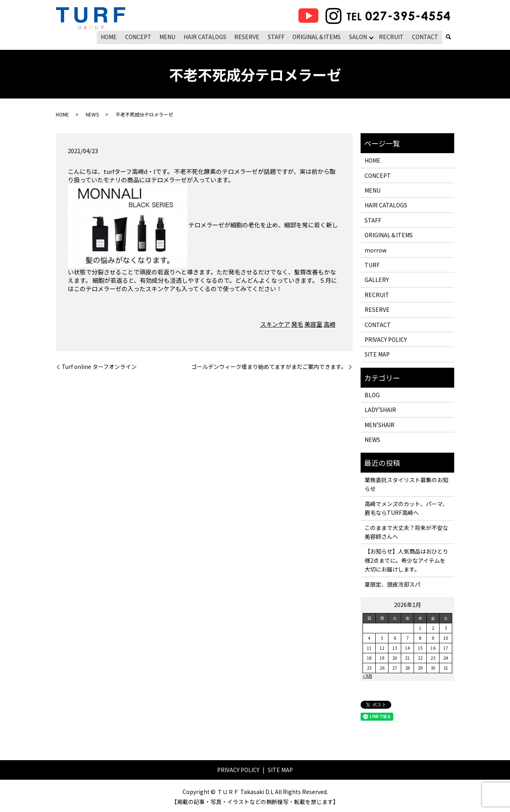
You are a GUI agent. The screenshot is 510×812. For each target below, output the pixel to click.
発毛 (297, 324)
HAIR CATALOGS (207, 36)
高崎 (330, 324)
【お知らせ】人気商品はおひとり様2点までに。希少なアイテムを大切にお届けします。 (406, 560)
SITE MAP (377, 354)
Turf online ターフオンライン (99, 366)
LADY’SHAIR (380, 409)
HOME (112, 36)
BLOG (372, 394)
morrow (376, 249)
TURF (372, 264)
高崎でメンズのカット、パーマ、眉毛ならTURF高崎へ (406, 508)
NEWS (92, 114)
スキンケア (275, 324)
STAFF (277, 36)
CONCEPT (141, 36)
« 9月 (367, 675)
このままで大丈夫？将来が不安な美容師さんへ (406, 531)
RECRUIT (392, 36)
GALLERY (377, 279)
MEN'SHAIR (380, 424)
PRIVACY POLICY (386, 339)
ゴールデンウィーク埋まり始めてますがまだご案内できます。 (269, 366)
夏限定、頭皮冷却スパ (392, 583)
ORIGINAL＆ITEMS (317, 36)
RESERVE (248, 36)
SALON (358, 36)
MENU (170, 36)
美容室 (313, 324)
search (448, 37)
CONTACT (425, 36)
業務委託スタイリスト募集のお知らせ (406, 484)
